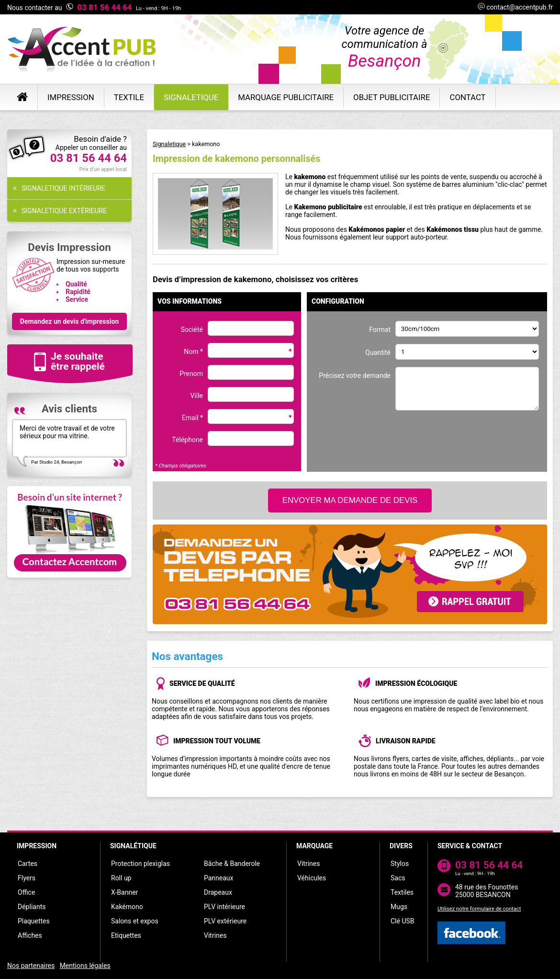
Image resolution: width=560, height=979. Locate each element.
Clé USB (403, 921)
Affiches (30, 935)
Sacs (398, 878)
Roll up (121, 878)
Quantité (378, 353)
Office (26, 892)
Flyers (27, 878)
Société (192, 330)
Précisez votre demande (355, 376)
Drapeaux (218, 892)
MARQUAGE (314, 846)
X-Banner (124, 892)
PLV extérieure (225, 921)
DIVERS (401, 846)
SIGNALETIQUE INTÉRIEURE (63, 188)
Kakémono (127, 907)
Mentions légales (85, 966)
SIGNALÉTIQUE (133, 846)
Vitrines (215, 935)
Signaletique (169, 144)
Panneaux (219, 878)
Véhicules (312, 878)
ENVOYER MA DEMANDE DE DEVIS (350, 500)
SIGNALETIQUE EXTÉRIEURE (64, 211)
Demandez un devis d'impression (69, 321)
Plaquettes (34, 921)
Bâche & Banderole (232, 864)
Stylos (400, 864)
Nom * (193, 352)
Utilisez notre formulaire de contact (479, 909)
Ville (196, 396)
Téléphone (187, 440)
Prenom (191, 374)
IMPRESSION (37, 846)
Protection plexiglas (140, 864)
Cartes (28, 864)
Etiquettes (126, 935)
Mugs (399, 907)
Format (380, 330)
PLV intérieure (224, 907)
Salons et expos (135, 921)
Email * (192, 418)
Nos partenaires (31, 966)
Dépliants (32, 907)
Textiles (402, 892)
